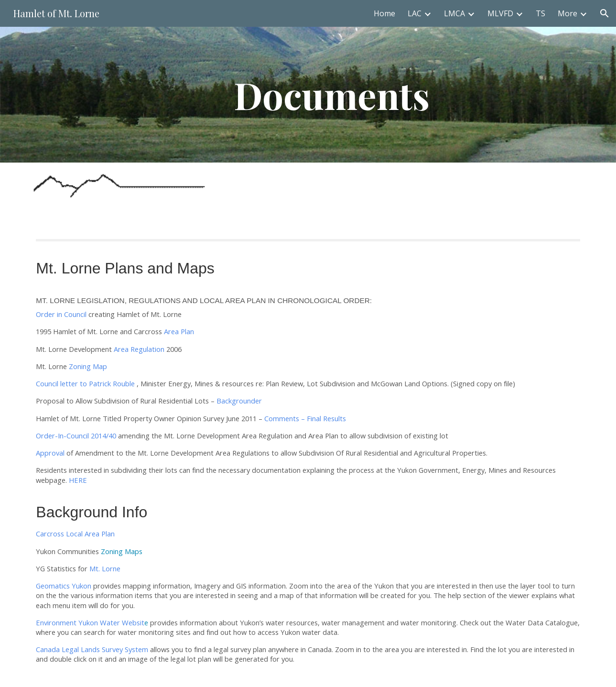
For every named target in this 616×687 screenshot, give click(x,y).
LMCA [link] (454, 13)
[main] (332, 95)
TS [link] (540, 13)
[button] (605, 13)
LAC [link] (415, 13)
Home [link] (384, 13)
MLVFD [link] (500, 13)
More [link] (567, 13)
